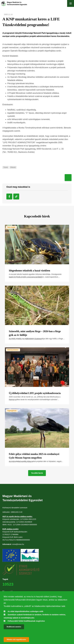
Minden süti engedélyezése (16, 640)
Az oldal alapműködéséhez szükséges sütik (26, 611)
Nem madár (11, 227)
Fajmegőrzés (12, 411)
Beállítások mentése (14, 627)
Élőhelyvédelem (13, 350)
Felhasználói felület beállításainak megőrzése (26, 621)
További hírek (37, 473)
